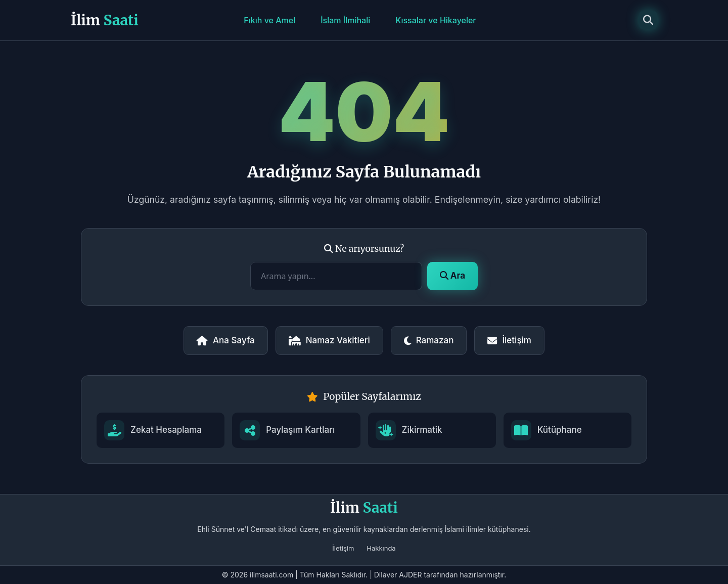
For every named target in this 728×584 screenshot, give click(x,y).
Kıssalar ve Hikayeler (436, 20)
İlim (105, 20)
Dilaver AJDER (398, 575)
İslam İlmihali (345, 20)
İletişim (509, 340)
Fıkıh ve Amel (269, 20)
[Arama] (648, 20)
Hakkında (381, 548)
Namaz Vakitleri (329, 340)
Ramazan (429, 340)
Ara (452, 276)
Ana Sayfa (226, 340)
